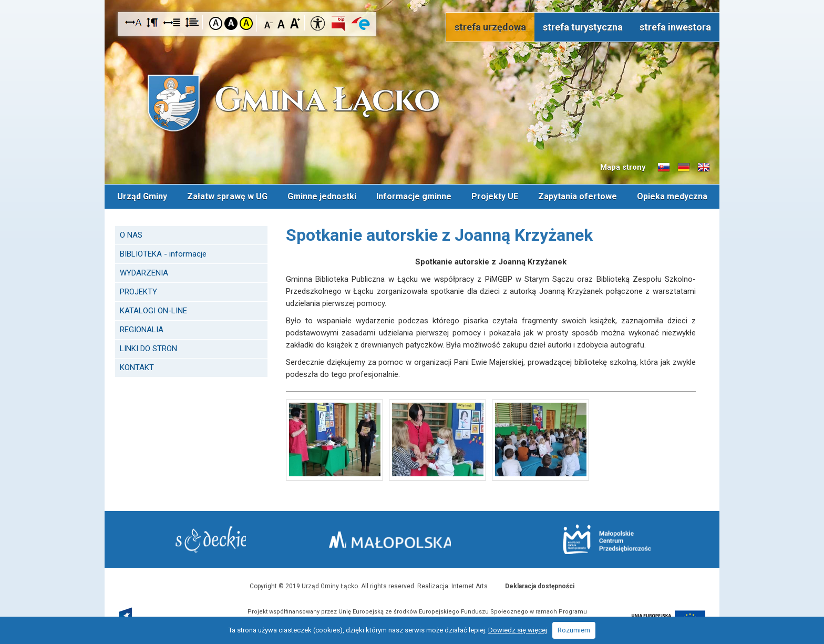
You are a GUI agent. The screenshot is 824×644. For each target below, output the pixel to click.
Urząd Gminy (142, 196)
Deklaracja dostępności (540, 585)
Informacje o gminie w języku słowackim (664, 168)
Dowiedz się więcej (518, 630)
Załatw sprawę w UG (227, 196)
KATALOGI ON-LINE (153, 310)
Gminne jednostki (322, 196)
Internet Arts (470, 585)
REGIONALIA (142, 329)
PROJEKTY (138, 291)
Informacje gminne (414, 196)
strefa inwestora (675, 27)
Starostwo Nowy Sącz (217, 539)
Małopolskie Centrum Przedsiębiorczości (600, 539)
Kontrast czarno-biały (231, 23)
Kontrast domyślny (216, 23)
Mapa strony (623, 167)
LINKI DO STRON (148, 347)
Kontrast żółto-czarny (246, 23)
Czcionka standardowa (282, 23)
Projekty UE (495, 196)
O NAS (131, 234)
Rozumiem (574, 630)
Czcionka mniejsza (269, 23)
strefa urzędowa (490, 27)
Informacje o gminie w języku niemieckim (684, 168)
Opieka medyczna (672, 196)
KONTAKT (137, 366)
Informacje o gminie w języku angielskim (704, 168)
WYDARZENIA (144, 272)
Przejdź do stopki (412, 0)
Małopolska (410, 537)
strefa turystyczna (583, 27)
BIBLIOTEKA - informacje (163, 253)
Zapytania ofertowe (578, 196)
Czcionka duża (295, 23)
